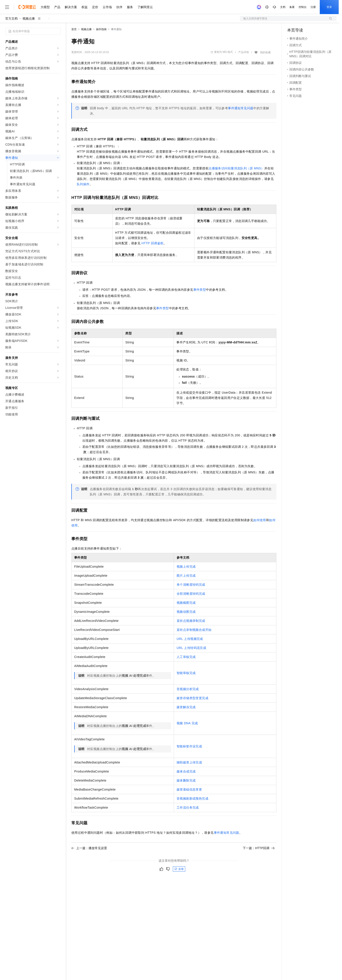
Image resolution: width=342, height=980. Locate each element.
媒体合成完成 (186, 771)
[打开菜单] (7, 7)
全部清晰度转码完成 (191, 594)
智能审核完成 (186, 673)
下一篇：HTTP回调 (259, 848)
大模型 (45, 7)
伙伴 (119, 7)
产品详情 (244, 52)
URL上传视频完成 (190, 639)
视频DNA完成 (187, 723)
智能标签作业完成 (189, 746)
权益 (85, 7)
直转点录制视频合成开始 (194, 630)
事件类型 (200, 290)
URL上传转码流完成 (191, 648)
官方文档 (11, 19)
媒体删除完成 (186, 780)
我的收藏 (265, 52)
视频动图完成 (186, 612)
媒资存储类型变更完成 (192, 698)
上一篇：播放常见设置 (89, 848)
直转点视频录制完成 (191, 621)
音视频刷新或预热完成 (192, 798)
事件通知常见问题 (241, 108)
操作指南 (101, 29)
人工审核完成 (186, 657)
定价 (95, 7)
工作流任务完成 (188, 808)
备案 (292, 7)
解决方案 (71, 7)
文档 (283, 7)
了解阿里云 (145, 7)
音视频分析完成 (188, 689)
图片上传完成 (186, 576)
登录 (329, 7)
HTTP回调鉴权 (152, 243)
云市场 (107, 7)
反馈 (179, 869)
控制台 (303, 7)
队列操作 (83, 184)
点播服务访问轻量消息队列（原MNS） (236, 168)
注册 (313, 7)
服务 (130, 7)
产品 (57, 7)
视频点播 (29, 19)
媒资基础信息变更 (189, 789)
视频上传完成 (186, 567)
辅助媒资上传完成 (189, 762)
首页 (74, 29)
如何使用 (260, 520)
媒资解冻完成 (186, 707)
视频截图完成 (186, 603)
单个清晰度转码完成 (191, 585)
